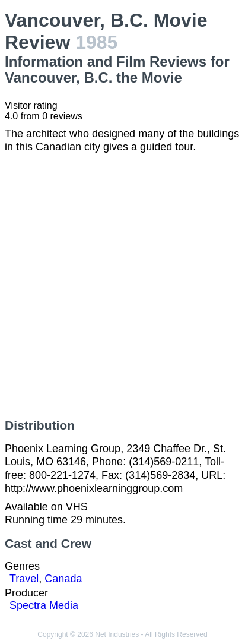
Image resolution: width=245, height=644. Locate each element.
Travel (24, 579)
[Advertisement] (122, 286)
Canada (63, 579)
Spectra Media (44, 605)
